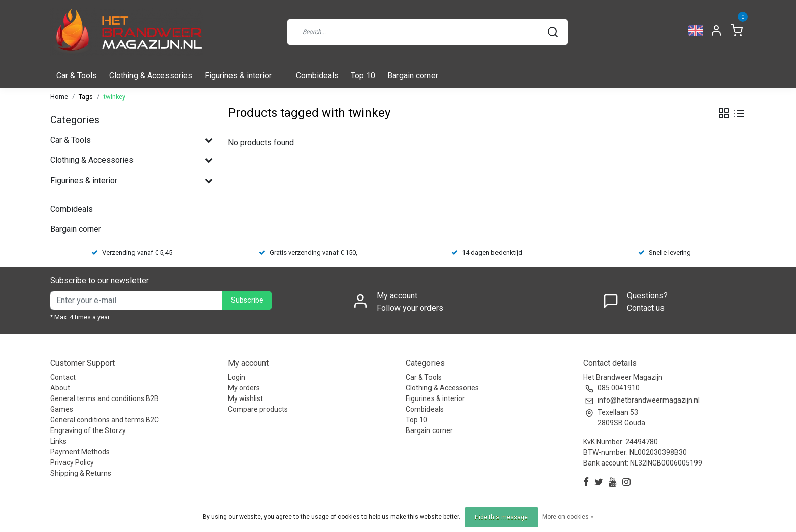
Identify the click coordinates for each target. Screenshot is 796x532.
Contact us (646, 308)
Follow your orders (410, 308)
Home (59, 97)
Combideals (317, 75)
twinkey (114, 97)
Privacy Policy (72, 462)
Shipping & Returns (81, 473)
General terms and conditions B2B (105, 398)
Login (237, 377)
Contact (63, 377)
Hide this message (501, 517)
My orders (244, 388)
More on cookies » (568, 517)
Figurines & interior (238, 75)
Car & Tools (77, 75)
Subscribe (247, 300)
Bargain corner (413, 75)
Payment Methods (80, 452)
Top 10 (363, 75)
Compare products (258, 409)
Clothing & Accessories (151, 75)
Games (62, 409)
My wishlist (245, 398)
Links (58, 441)
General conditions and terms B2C (105, 420)
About (60, 388)
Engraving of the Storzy (88, 430)
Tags (86, 97)
